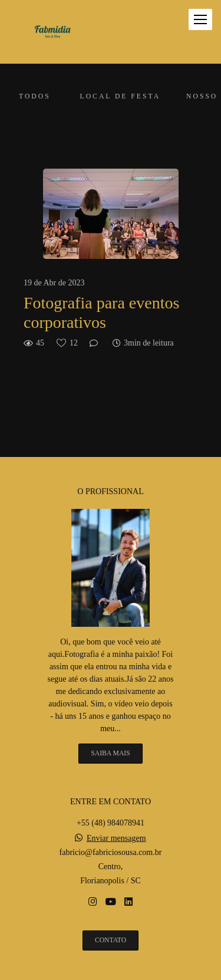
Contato (111, 940)
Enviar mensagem (116, 838)
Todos (35, 96)
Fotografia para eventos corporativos (101, 313)
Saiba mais (110, 753)
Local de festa (120, 96)
